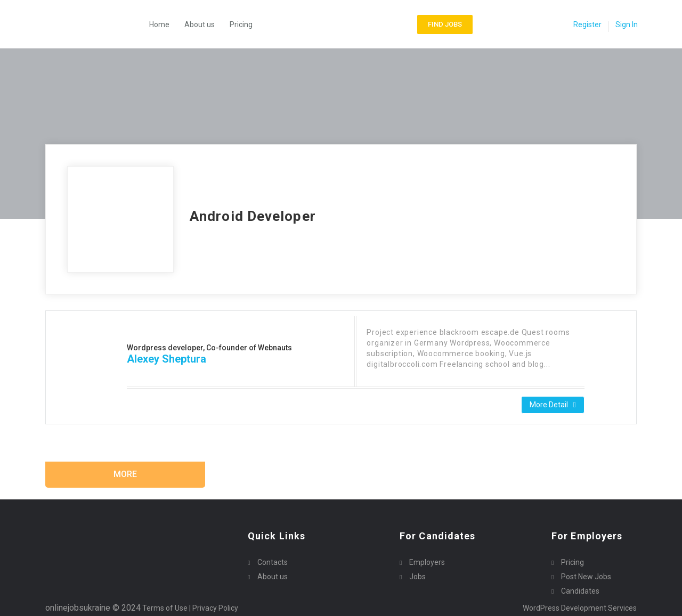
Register (587, 24)
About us (200, 24)
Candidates (580, 591)
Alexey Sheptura (167, 359)
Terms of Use (165, 608)
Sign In (627, 24)
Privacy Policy (216, 608)
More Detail (553, 405)
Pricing (241, 24)
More (125, 474)
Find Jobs (445, 24)
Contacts (273, 562)
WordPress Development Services (580, 608)
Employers (427, 562)
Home (159, 24)
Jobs (417, 577)
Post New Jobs (586, 577)
